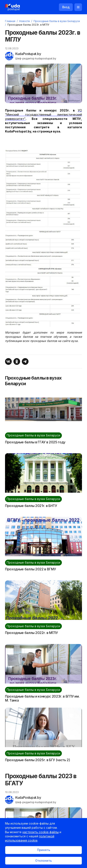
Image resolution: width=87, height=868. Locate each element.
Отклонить (43, 861)
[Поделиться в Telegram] (25, 361)
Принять (44, 850)
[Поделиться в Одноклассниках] (17, 361)
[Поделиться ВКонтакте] (8, 361)
